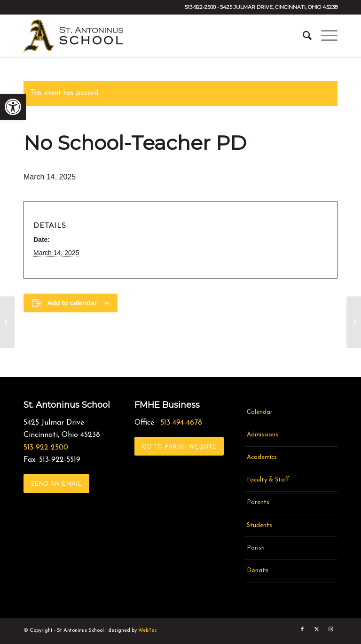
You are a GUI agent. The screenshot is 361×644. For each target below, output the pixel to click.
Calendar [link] (260, 412)
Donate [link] (258, 570)
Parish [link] (256, 548)
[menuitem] (302, 36)
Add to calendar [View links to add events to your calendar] (72, 303)
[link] (13, 107)
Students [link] (259, 525)
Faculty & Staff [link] (268, 480)
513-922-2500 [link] (46, 448)
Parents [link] (258, 502)
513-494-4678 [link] (181, 423)
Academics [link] (262, 457)
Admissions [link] (263, 435)
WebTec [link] (147, 631)
